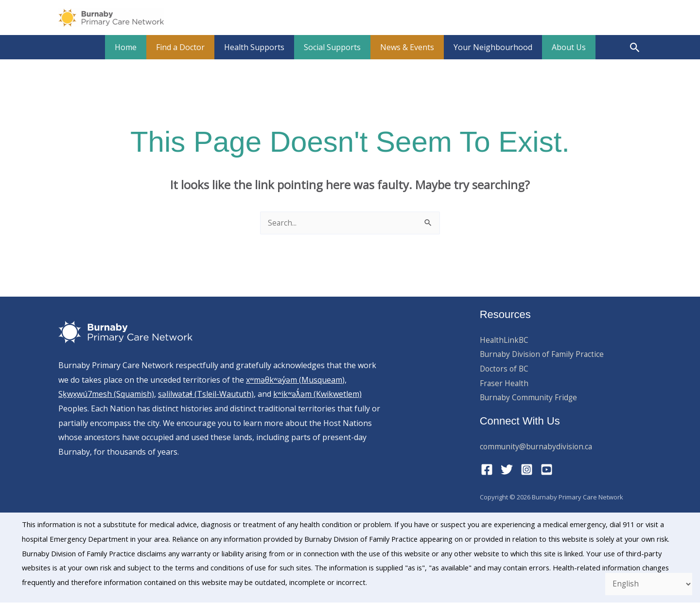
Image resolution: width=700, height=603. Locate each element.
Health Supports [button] (258, 47)
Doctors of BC (505, 369)
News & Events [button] (403, 47)
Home (137, 47)
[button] (635, 47)
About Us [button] (557, 47)
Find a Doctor (188, 47)
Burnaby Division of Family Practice (544, 355)
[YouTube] (547, 470)
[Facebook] (487, 470)
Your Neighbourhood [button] (485, 47)
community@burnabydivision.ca (537, 447)
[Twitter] (507, 470)
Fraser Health (505, 384)
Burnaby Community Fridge (530, 398)
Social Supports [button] (332, 47)
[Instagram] (527, 470)
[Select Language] (647, 584)
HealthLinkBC (505, 340)
